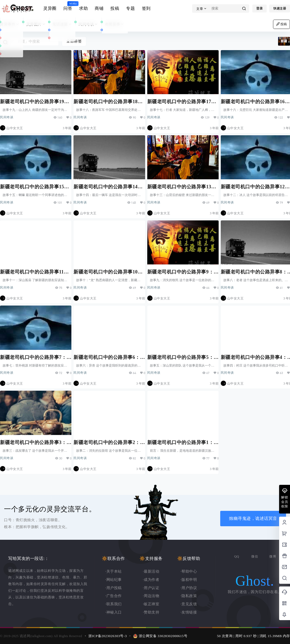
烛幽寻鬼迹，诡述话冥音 (253, 518)
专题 (130, 8)
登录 (259, 8)
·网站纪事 (114, 580)
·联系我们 (114, 604)
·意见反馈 (189, 604)
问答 (68, 6)
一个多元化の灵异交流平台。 (50, 509)
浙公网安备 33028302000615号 (163, 636)
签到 (146, 8)
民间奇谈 (88, 24)
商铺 (99, 8)
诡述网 (24, 636)
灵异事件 (10, 24)
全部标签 (74, 41)
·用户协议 (189, 588)
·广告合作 (114, 596)
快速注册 (280, 8)
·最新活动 (151, 571)
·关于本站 (114, 571)
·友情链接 (189, 612)
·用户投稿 (114, 588)
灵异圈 (50, 8)
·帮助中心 (189, 571)
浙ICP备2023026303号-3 (108, 636)
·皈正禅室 (151, 604)
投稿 (115, 8)
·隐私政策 (189, 596)
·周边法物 (151, 596)
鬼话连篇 (62, 24)
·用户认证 (151, 588)
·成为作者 (151, 580)
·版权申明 (189, 580)
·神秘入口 (114, 612)
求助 (83, 8)
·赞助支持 (151, 612)
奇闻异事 (115, 24)
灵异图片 (36, 24)
